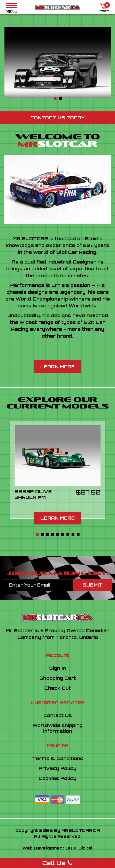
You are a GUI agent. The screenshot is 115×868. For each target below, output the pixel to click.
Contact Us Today (57, 118)
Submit (93, 585)
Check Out (57, 688)
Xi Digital (83, 848)
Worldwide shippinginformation (57, 728)
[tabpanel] (57, 63)
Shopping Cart (58, 678)
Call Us (58, 863)
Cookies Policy (57, 778)
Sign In (57, 668)
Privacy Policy (57, 768)
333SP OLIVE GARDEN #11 (33, 494)
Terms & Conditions (58, 758)
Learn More (57, 367)
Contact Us (58, 715)
